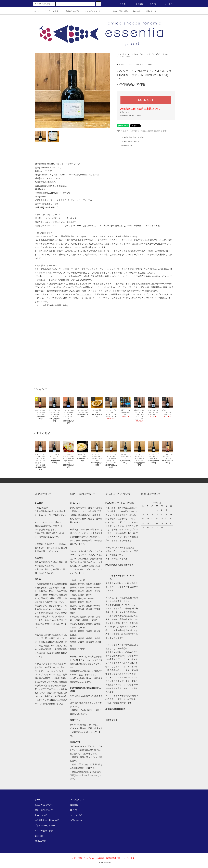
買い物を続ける (125, 145)
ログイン (152, 4)
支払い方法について (44, 805)
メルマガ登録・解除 (118, 11)
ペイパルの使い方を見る (117, 559)
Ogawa (128, 56)
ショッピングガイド (91, 11)
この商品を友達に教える (128, 141)
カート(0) (167, 4)
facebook (135, 11)
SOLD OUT (146, 100)
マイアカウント (77, 800)
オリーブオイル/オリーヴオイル (157, 54)
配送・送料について (44, 810)
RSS (37, 841)
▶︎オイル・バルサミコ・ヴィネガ (134, 54)
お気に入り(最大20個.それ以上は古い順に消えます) (142, 131)
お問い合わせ (149, 11)
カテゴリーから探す (51, 11)
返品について (125, 112)
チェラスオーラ (84, 294)
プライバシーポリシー (45, 826)
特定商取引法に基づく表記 (130, 116)
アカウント (123, 4)
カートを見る (76, 815)
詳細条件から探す (71, 11)
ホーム (37, 11)
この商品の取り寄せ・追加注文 (131, 137)
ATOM (43, 841)
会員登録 (138, 4)
